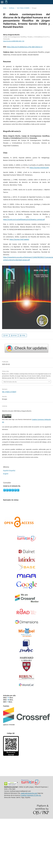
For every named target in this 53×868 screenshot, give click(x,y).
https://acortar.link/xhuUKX (39, 168)
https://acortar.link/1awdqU (19, 239)
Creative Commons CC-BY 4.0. (31, 795)
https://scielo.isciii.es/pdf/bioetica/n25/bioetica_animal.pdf (24, 219)
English (6, 474)
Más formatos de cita (10, 382)
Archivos (12, 8)
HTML (23, 335)
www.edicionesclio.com (29, 793)
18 (8, 700)
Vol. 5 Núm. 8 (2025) (23, 8)
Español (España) (9, 471)
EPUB (15, 335)
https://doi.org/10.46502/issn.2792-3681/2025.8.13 (25, 47)
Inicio (5, 8)
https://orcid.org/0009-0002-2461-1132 (14, 41)
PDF (6, 335)
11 (8, 698)
